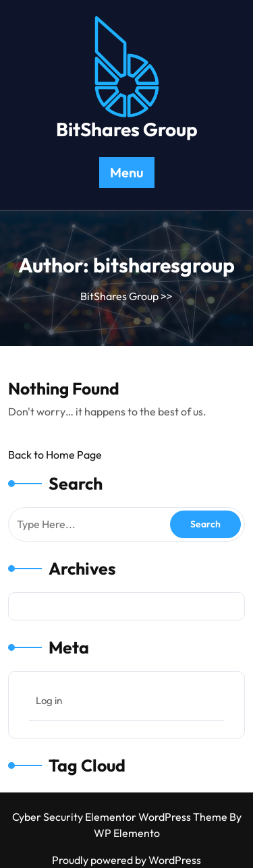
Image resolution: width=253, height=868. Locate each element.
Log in (49, 700)
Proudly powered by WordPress (126, 860)
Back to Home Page (55, 455)
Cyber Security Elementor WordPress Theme (121, 817)
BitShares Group (127, 129)
